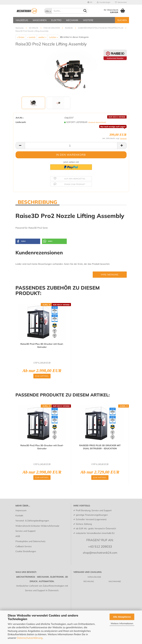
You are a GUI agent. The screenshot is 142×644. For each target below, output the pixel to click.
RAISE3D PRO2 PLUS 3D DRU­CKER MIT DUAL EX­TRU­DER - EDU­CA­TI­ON (100, 447)
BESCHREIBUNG (37, 202)
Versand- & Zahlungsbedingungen (32, 521)
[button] (28, 241)
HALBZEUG (22, 20)
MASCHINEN (40, 20)
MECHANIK (72, 20)
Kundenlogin (104, 2)
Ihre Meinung (110, 275)
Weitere (88, 20)
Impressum (21, 510)
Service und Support (25, 531)
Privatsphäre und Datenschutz (30, 541)
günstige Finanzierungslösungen (92, 515)
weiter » (42, 37)
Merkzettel (121, 2)
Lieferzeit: (21, 122)
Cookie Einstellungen (26, 551)
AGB (18, 536)
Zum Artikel (42, 376)
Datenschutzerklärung (30, 638)
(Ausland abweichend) (97, 122)
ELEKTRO (56, 20)
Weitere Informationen (122, 623)
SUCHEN (122, 20)
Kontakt (19, 516)
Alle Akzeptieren (122, 617)
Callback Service (24, 546)
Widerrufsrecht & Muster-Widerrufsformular (37, 526)
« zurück (31, 37)
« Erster (21, 37)
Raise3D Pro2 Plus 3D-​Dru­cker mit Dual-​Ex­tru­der (42, 345)
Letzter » (53, 37)
